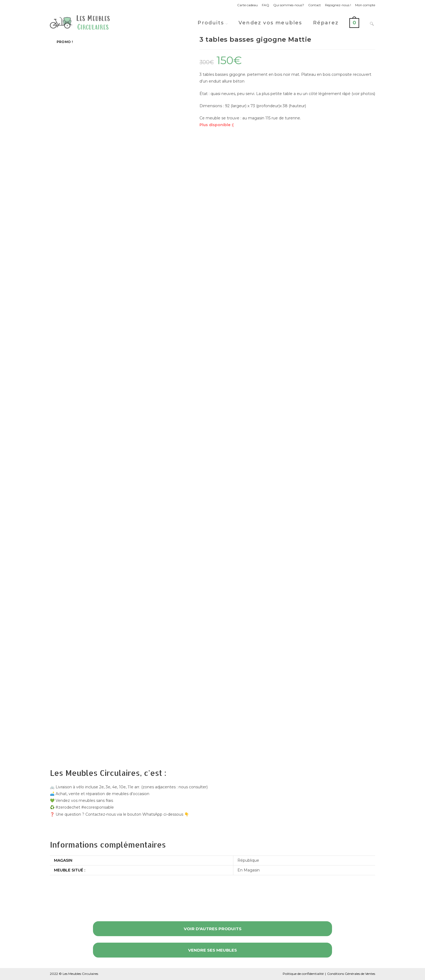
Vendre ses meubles (212, 950)
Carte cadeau (247, 5)
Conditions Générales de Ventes (351, 974)
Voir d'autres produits (213, 929)
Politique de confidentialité (303, 974)
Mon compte (365, 5)
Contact (315, 5)
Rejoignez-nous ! (338, 5)
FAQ (265, 5)
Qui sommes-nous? (289, 5)
